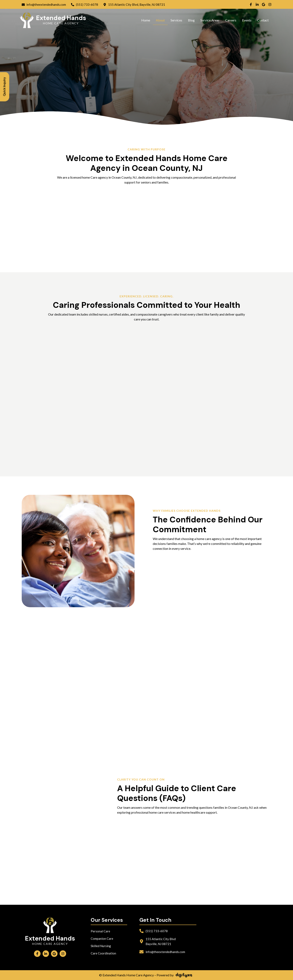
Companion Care (102, 939)
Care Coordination (103, 953)
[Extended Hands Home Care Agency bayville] (237, 937)
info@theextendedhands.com (165, 952)
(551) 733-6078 (157, 931)
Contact (263, 20)
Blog (191, 20)
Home (146, 20)
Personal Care (100, 931)
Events (247, 20)
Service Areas (210, 20)
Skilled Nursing (101, 946)
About (160, 20)
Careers (231, 20)
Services (176, 20)
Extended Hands (61, 18)
